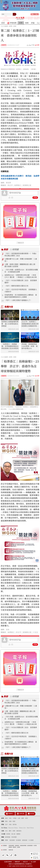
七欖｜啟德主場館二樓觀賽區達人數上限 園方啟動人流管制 (21, 265)
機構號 (18, 834)
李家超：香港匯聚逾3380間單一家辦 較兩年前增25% (30, 346)
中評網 (35, 846)
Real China (30, 828)
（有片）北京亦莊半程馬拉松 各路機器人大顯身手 (21, 291)
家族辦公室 (27, 185)
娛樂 (14, 831)
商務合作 (25, 862)
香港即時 (4, 45)
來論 (10, 824)
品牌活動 (22, 814)
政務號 (8, 834)
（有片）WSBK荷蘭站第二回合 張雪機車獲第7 (21, 282)
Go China (4, 828)
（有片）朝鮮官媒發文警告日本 (16, 286)
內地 (10, 818)
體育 (10, 831)
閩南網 (14, 847)
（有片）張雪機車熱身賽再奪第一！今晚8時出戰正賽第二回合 (20, 255)
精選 (14, 821)
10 (3, 301)
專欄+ (7, 840)
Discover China (13, 828)
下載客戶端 (35, 14)
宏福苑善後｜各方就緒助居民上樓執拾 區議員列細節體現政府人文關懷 (21, 296)
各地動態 (18, 840)
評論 (35, 198)
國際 (23, 818)
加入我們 (33, 862)
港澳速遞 (25, 840)
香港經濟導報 (23, 846)
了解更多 (20, 243)
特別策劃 (14, 837)
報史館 (32, 814)
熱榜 (6, 250)
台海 (19, 818)
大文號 (3, 834)
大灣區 (15, 818)
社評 (6, 824)
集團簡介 (11, 814)
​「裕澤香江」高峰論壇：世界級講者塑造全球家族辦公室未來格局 (10, 346)
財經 (26, 818)
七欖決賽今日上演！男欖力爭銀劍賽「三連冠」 (21, 260)
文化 (6, 831)
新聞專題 (8, 837)
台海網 (18, 847)
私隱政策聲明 (8, 862)
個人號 (13, 834)
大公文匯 (20, 18)
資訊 (3, 840)
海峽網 (10, 847)
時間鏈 (15, 250)
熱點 (6, 821)
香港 (15, 26)
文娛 (3, 831)
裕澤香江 (18, 185)
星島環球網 (30, 846)
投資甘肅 (11, 850)
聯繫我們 (17, 862)
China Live (22, 828)
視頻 (3, 821)
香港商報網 (11, 846)
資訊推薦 (12, 840)
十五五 (35, 632)
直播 (10, 821)
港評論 (15, 824)
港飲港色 (19, 831)
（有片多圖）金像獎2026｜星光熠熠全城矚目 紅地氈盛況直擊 (21, 271)
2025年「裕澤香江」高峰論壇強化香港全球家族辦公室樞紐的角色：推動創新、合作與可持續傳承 (30, 324)
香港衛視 (17, 846)
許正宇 (10, 185)
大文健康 (31, 840)
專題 (3, 837)
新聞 (11, 26)
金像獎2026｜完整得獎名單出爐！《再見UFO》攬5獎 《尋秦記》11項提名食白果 (21, 276)
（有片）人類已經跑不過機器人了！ (18, 300)
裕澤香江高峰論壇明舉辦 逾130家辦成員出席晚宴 (10, 324)
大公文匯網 (4, 26)
